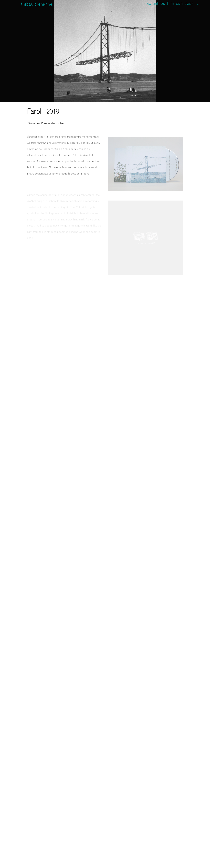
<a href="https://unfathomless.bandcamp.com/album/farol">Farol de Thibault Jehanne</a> (146, 118)
